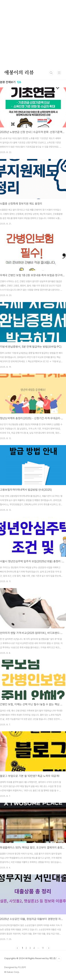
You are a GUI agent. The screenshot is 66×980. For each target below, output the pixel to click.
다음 (49, 948)
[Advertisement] (33, 33)
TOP (59, 959)
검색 (51, 73)
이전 (17, 948)
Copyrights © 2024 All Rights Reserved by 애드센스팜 (32, 958)
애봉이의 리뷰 (19, 73)
